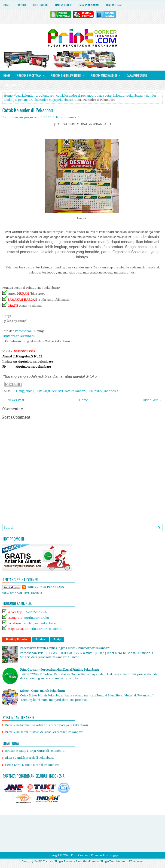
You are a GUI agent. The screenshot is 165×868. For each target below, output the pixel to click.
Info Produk (41, 5)
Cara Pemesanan (89, 5)
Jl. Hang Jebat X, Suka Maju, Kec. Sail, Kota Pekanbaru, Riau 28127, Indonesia (65, 391)
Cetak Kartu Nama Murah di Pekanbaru (32, 765)
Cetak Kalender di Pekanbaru (28, 110)
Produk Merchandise (107, 74)
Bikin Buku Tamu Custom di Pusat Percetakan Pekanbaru (44, 732)
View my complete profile (22, 593)
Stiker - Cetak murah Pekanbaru (42, 691)
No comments (66, 117)
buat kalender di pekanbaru (35, 96)
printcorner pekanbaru (45, 587)
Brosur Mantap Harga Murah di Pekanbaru (35, 751)
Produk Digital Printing (69, 74)
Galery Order (63, 5)
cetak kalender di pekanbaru (76, 96)
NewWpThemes (43, 861)
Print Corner (80, 855)
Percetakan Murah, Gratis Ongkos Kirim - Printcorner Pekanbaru (65, 648)
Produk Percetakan (32, 74)
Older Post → (152, 400)
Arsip (57, 639)
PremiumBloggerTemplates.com (108, 861)
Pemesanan (24, 331)
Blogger (114, 855)
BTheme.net (136, 861)
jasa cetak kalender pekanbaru (120, 96)
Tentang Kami (114, 5)
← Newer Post (14, 400)
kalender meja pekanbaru (53, 100)
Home (7, 5)
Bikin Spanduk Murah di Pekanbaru (29, 758)
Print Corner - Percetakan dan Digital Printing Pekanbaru (59, 670)
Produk (21, 5)
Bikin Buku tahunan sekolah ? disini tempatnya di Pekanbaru (46, 725)
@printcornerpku (37, 618)
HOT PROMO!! (11, 85)
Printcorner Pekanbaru (40, 623)
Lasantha (82, 861)
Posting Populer (17, 639)
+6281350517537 (36, 612)
